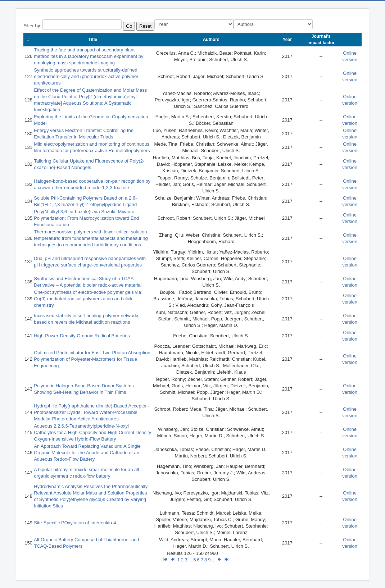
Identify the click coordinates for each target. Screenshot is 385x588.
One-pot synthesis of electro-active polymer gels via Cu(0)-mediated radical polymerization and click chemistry (87, 299)
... (190, 560)
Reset (145, 26)
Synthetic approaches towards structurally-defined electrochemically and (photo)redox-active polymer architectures (86, 76)
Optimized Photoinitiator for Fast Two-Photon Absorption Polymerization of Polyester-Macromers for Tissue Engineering (92, 359)
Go (129, 26)
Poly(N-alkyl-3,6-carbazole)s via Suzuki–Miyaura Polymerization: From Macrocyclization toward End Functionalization (86, 218)
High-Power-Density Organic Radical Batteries (82, 336)
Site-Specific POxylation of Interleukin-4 (75, 523)
